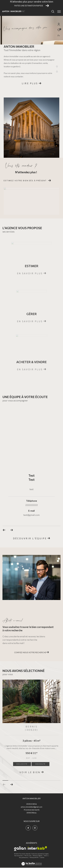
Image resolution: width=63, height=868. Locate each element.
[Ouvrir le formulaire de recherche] (53, 12)
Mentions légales (38, 856)
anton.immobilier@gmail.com (31, 807)
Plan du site (28, 856)
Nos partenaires (24, 857)
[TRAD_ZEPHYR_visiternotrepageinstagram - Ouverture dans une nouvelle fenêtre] (35, 828)
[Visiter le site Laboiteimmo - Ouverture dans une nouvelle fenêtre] (31, 862)
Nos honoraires (19, 856)
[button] (12, 785)
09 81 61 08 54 (31, 804)
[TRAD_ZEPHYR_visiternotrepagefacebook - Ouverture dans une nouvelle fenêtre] (28, 828)
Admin (46, 856)
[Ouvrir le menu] (59, 12)
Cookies (42, 858)
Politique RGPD (34, 857)
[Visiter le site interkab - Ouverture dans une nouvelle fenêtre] (37, 848)
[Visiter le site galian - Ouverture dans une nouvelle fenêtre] (20, 849)
